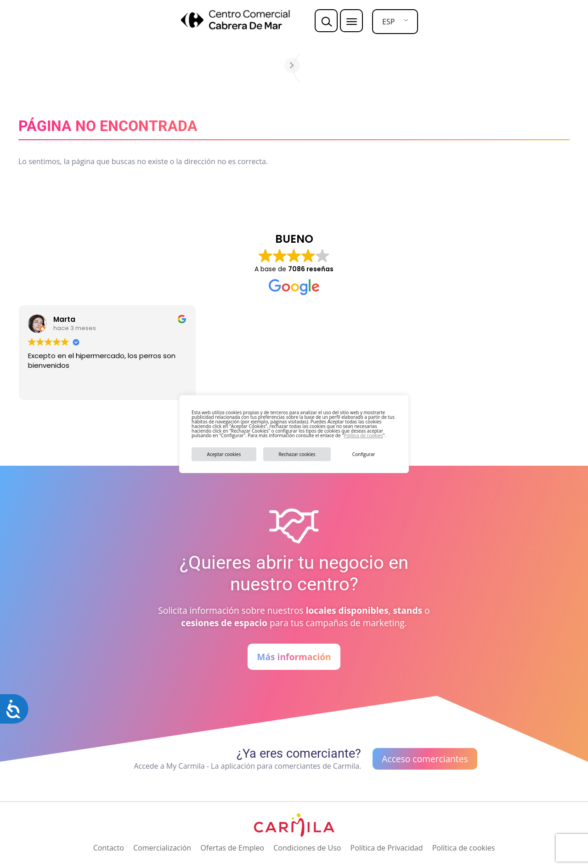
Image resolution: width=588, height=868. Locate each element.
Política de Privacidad (387, 848)
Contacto (109, 848)
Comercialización (162, 848)
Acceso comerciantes (425, 759)
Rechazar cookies (297, 454)
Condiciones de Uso (307, 848)
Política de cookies (363, 435)
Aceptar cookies (224, 454)
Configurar (364, 454)
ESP (388, 22)
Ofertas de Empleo (232, 848)
